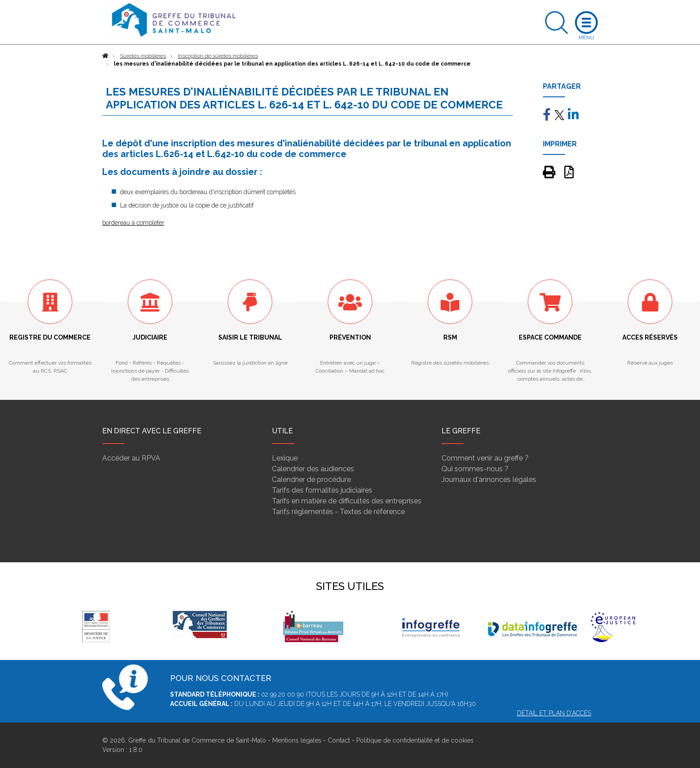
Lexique (285, 458)
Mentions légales (297, 740)
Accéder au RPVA (131, 458)
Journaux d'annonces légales (489, 479)
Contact (339, 740)
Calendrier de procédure (311, 479)
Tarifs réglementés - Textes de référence (338, 512)
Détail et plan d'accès (554, 713)
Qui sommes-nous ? (475, 469)
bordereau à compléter (133, 223)
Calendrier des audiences (313, 469)
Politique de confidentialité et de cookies (415, 740)
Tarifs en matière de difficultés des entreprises (347, 501)
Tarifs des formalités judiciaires (322, 490)
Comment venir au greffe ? (485, 458)
